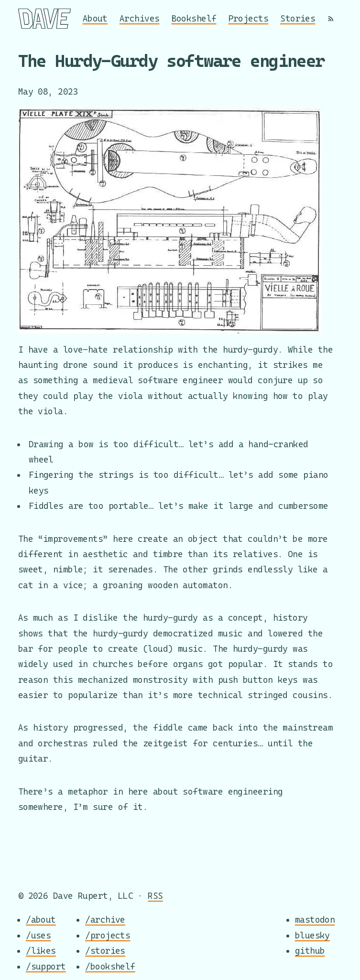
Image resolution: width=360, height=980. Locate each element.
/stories (105, 951)
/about (41, 920)
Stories (298, 18)
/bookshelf (110, 966)
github (310, 951)
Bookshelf (194, 18)
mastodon (315, 920)
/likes (41, 951)
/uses (38, 935)
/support (46, 966)
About (95, 18)
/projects (108, 935)
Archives (140, 18)
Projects (249, 18)
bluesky (312, 935)
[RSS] (331, 19)
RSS (155, 896)
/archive (105, 920)
